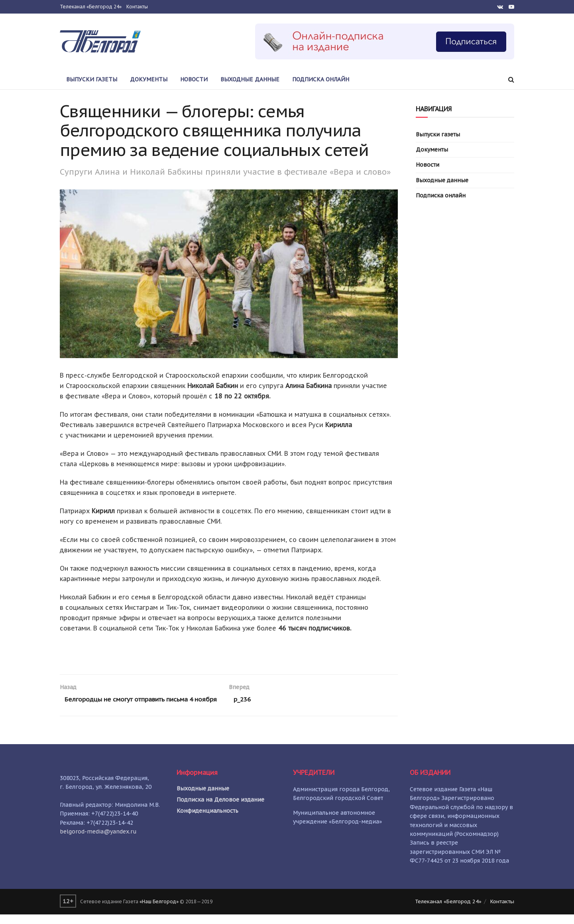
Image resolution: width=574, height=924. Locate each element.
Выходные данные (250, 79)
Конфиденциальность (207, 820)
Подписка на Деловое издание (220, 809)
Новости (194, 79)
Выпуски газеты (92, 79)
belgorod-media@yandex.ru (98, 841)
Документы (149, 79)
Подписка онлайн (321, 79)
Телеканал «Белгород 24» (91, 7)
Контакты (137, 7)
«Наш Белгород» (159, 911)
